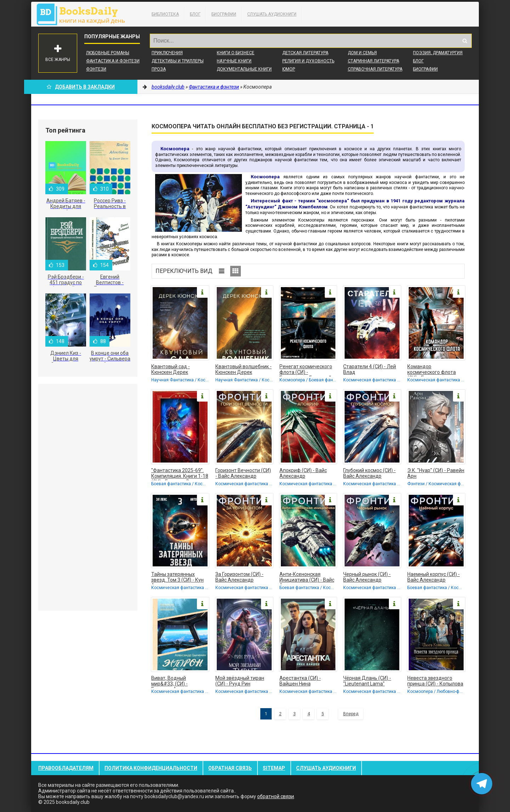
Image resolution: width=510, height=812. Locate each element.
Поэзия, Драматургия (438, 53)
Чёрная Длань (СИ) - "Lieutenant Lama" (367, 681)
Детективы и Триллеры (178, 61)
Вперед (351, 714)
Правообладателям (66, 768)
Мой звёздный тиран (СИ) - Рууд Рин (240, 681)
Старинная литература (373, 61)
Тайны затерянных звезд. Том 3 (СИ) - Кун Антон (177, 578)
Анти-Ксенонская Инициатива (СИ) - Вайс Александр (307, 578)
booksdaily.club (84, 14)
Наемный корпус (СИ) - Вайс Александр (433, 577)
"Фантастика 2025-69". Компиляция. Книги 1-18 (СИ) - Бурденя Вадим (180, 474)
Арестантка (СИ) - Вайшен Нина (300, 681)
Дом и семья (362, 53)
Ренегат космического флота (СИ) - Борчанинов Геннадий (306, 370)
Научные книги (234, 61)
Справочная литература (375, 69)
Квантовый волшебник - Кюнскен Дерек (243, 369)
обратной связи (276, 796)
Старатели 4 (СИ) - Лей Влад (370, 369)
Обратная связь (230, 768)
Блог (195, 14)
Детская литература (305, 53)
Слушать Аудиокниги (272, 14)
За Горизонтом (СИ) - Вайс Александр (239, 577)
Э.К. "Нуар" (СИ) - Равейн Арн (436, 473)
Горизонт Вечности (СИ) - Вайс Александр (243, 473)
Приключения (167, 53)
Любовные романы (108, 53)
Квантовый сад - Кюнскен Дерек (171, 369)
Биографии (224, 14)
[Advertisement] (88, 497)
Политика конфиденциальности (151, 768)
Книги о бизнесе (236, 53)
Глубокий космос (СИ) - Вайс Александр (369, 473)
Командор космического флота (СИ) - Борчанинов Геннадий (432, 370)
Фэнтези (96, 69)
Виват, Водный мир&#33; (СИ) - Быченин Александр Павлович (175, 682)
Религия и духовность (308, 61)
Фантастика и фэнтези (113, 61)
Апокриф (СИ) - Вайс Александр (303, 473)
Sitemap (274, 768)
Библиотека (165, 14)
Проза (159, 69)
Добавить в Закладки (81, 87)
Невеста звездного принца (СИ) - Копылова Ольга (435, 682)
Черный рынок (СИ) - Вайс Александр (367, 577)
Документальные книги (244, 69)
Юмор (289, 69)
